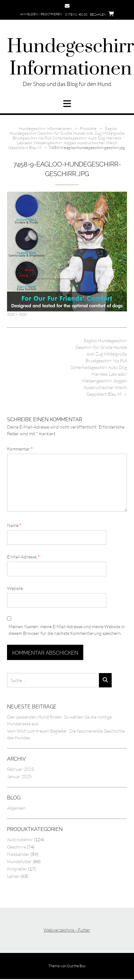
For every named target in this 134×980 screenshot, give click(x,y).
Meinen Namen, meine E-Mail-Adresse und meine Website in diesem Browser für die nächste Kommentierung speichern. (67, 630)
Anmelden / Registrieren (41, 14)
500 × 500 (17, 314)
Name (14, 525)
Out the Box (76, 966)
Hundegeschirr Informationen (71, 58)
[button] (67, 104)
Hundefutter (19, 861)
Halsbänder (18, 854)
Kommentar (20, 449)
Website (15, 588)
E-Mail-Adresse (23, 557)
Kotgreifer (17, 869)
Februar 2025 (20, 769)
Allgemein (16, 808)
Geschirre (16, 847)
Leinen (13, 876)
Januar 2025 (19, 776)
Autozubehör (20, 839)
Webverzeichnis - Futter (67, 930)
